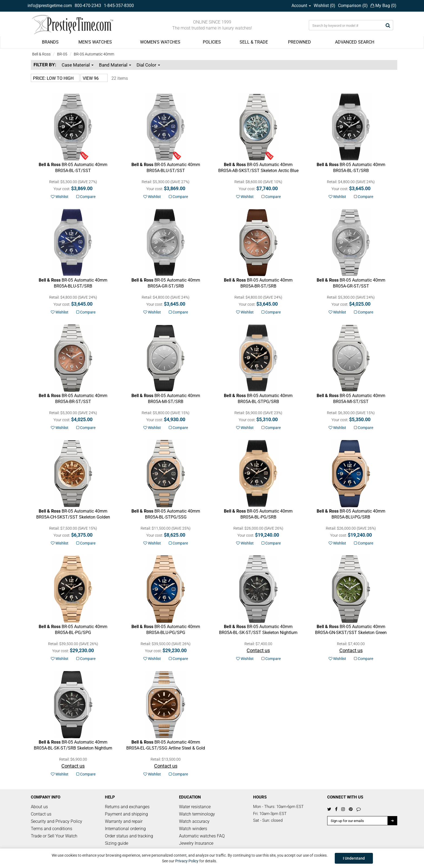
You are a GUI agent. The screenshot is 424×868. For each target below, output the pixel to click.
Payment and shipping (126, 814)
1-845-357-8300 (119, 6)
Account (301, 6)
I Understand (354, 858)
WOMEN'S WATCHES (160, 42)
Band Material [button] (115, 65)
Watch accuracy (194, 821)
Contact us (41, 814)
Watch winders (193, 829)
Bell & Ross (41, 54)
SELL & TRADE (254, 42)
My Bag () (383, 6)
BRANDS (50, 42)
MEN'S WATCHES (95, 42)
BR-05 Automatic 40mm (94, 54)
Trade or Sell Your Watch (54, 836)
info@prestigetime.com (50, 6)
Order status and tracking (129, 836)
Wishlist (60, 197)
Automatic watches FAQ (202, 836)
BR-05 (62, 54)
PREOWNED (299, 42)
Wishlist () (324, 6)
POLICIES (212, 42)
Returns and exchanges (127, 807)
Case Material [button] (78, 65)
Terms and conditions (52, 829)
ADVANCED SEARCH (355, 42)
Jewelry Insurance (196, 843)
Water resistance (195, 807)
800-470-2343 (88, 6)
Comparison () (353, 6)
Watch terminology (197, 814)
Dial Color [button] (148, 65)
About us (39, 807)
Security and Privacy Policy (57, 821)
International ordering (125, 829)
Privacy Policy (187, 861)
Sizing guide (117, 843)
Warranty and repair (124, 821)
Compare (86, 197)
